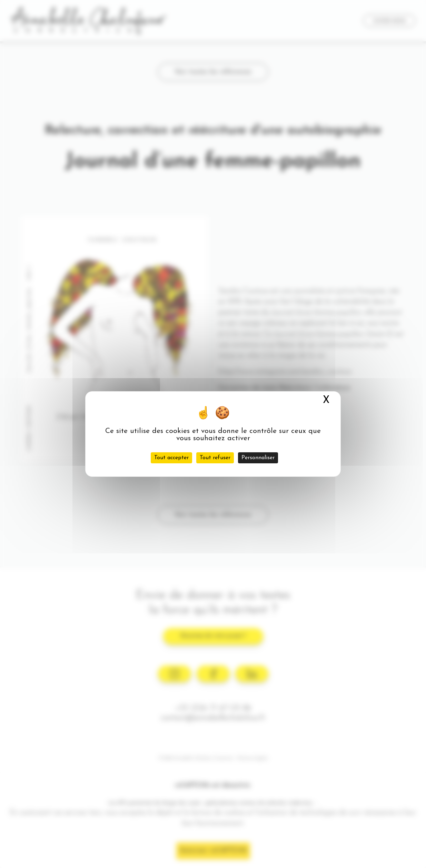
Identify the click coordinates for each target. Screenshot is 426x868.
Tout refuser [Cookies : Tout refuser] (215, 458)
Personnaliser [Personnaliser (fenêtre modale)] (258, 458)
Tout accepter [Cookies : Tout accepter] (171, 458)
